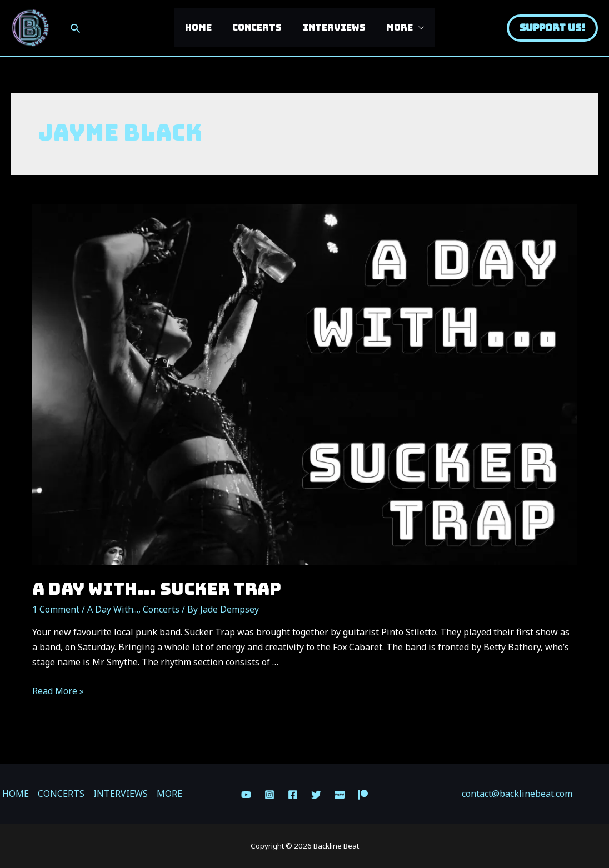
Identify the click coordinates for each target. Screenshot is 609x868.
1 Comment (56, 609)
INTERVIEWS (333, 27)
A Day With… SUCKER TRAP (157, 589)
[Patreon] (363, 795)
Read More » (58, 691)
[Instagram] (269, 795)
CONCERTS (259, 27)
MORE (395, 27)
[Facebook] (293, 795)
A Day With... (113, 609)
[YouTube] (246, 795)
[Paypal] (340, 795)
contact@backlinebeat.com (517, 794)
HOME (203, 27)
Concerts (161, 609)
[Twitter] (316, 795)
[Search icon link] (75, 28)
